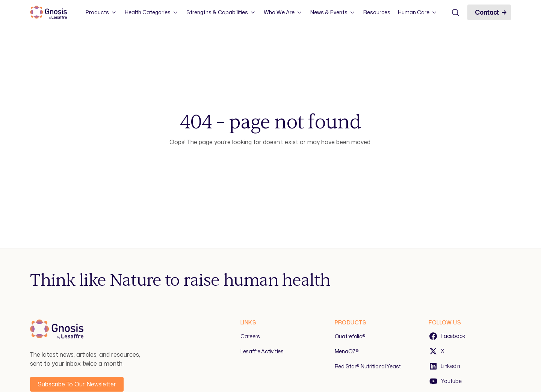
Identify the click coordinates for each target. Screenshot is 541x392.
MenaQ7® (347, 351)
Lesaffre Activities (262, 351)
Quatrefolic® (350, 336)
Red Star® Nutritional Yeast (368, 366)
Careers (250, 336)
